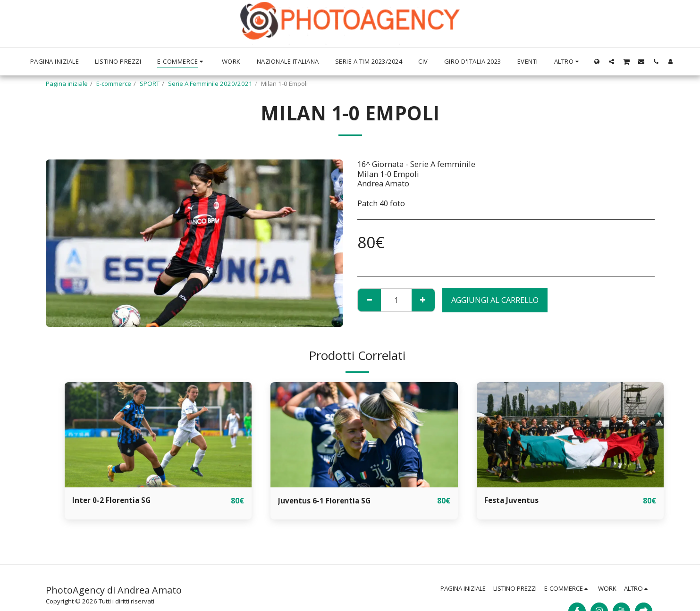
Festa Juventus (514, 500)
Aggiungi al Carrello (495, 300)
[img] (158, 435)
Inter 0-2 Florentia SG (113, 500)
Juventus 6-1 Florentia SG (327, 500)
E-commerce (114, 84)
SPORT (150, 84)
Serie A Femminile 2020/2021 (210, 84)
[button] (593, 61)
